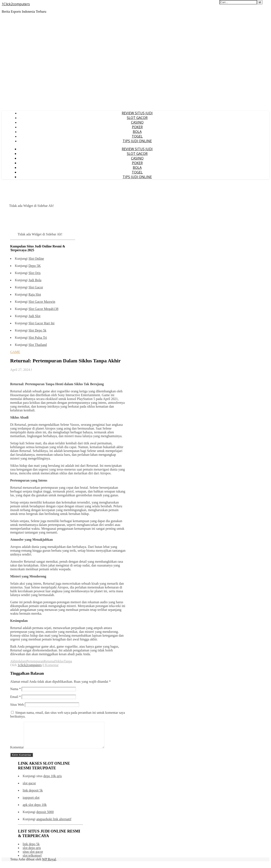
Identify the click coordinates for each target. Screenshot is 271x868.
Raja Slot (35, 294)
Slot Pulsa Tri (38, 338)
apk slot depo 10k (35, 810)
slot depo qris (32, 853)
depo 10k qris (53, 781)
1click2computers (30, 665)
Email (15, 697)
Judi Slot (34, 316)
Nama (15, 689)
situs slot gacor (33, 857)
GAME (15, 352)
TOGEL (137, 136)
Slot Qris (34, 273)
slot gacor (29, 788)
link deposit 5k (33, 795)
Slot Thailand (37, 345)
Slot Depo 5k (37, 330)
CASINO (137, 122)
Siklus (59, 661)
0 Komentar (51, 665)
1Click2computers (16, 4)
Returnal (49, 661)
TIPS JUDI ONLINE (137, 141)
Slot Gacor (36, 287)
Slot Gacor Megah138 (43, 309)
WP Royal (49, 864)
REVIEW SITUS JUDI (137, 113)
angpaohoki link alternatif (54, 824)
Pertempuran (35, 661)
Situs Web (17, 705)
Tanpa (68, 661)
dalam (22, 661)
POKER (137, 127)
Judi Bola (35, 280)
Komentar (17, 752)
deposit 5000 (45, 817)
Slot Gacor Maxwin (42, 302)
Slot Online (36, 259)
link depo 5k (31, 849)
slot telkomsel (32, 860)
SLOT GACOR (137, 118)
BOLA (137, 132)
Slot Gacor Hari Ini (41, 323)
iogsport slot (31, 803)
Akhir (14, 661)
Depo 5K (35, 266)
